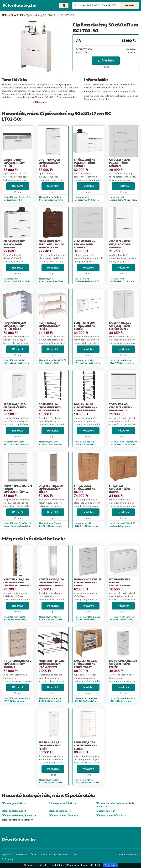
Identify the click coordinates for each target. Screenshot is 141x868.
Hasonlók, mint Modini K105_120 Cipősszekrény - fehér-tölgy (16, 363)
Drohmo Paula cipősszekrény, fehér (50, 163)
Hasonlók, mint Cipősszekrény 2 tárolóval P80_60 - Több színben (51, 282)
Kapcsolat (7, 855)
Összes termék (61, 855)
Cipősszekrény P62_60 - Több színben (14, 244)
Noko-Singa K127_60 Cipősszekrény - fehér (123, 664)
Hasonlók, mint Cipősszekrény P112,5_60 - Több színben (122, 282)
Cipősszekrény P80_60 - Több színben (85, 244)
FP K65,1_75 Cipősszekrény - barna (121, 489)
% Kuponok (7, 859)
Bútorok (99, 92)
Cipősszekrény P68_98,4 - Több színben (85, 163)
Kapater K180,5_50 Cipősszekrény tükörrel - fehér (51, 582)
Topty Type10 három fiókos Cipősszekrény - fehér (18, 490)
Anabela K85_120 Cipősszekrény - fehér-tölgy (86, 664)
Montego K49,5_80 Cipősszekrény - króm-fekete (52, 664)
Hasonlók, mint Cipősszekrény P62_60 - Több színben (17, 282)
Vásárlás (106, 61)
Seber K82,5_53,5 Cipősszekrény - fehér (15, 407)
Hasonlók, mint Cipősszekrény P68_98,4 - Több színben (86, 200)
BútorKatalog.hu (19, 5)
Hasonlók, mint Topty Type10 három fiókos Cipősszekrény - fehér (18, 526)
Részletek (18, 186)
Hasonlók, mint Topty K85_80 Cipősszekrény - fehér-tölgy (123, 443)
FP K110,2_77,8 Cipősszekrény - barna (85, 489)
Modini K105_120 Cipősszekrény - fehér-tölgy (15, 326)
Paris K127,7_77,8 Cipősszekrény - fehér (85, 745)
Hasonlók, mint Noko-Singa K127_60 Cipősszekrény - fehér (123, 701)
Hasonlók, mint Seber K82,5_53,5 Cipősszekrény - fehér (16, 445)
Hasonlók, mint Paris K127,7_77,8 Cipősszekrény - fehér (88, 783)
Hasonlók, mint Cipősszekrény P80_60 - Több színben (88, 282)
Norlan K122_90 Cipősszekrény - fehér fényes (121, 326)
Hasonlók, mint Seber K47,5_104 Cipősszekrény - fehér (87, 363)
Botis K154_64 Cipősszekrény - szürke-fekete (85, 407)
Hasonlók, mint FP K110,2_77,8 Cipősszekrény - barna (88, 526)
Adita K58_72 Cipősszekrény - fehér (50, 326)
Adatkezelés (45, 855)
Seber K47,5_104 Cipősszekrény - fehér (85, 326)
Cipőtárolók (129, 92)
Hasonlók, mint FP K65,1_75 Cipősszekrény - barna (123, 525)
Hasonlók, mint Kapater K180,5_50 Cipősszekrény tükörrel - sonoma (16, 620)
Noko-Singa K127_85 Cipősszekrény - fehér (88, 582)
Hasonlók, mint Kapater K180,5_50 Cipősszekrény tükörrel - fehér (51, 620)
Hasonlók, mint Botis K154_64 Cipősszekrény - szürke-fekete (86, 445)
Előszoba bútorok (113, 92)
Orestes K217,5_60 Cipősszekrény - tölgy (51, 489)
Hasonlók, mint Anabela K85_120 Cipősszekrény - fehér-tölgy (86, 701)
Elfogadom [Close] (110, 865)
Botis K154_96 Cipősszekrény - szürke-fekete (50, 407)
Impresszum (21, 855)
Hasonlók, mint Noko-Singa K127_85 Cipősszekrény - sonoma (17, 701)
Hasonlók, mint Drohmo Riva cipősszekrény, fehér (17, 199)
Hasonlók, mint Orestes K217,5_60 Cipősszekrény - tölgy (51, 526)
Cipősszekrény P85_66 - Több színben (120, 163)
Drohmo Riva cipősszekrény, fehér (14, 163)
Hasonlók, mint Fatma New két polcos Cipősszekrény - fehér (122, 620)
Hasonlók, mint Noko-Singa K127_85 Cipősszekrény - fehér (87, 620)
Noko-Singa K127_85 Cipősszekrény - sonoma (17, 664)
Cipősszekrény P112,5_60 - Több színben (120, 244)
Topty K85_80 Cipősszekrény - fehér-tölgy (121, 407)
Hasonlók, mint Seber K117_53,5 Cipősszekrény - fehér (51, 783)
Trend (74, 855)
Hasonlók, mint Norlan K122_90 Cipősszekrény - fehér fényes (121, 363)
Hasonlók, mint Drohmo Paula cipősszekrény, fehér (51, 199)
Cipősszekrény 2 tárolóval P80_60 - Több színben (52, 244)
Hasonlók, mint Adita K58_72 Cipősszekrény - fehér (53, 362)
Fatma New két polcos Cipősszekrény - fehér (121, 584)
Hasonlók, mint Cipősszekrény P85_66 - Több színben (123, 200)
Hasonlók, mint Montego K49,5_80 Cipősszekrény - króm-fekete (51, 701)
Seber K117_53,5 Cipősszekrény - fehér (50, 745)
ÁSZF (33, 855)
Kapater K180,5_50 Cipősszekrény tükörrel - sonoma (17, 582)
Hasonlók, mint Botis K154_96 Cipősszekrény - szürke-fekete (51, 445)
